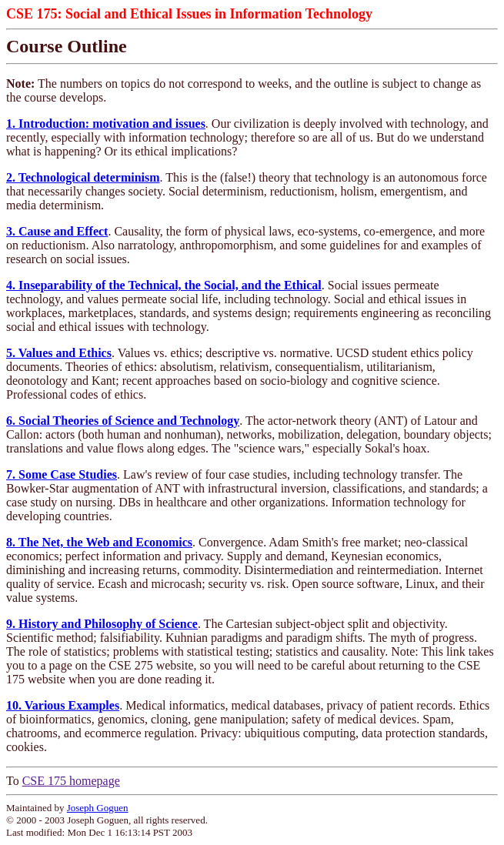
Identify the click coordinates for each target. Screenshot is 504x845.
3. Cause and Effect (57, 231)
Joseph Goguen (98, 808)
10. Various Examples (63, 705)
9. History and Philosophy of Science (102, 624)
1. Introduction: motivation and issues (106, 124)
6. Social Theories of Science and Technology (123, 421)
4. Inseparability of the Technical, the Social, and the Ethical (164, 285)
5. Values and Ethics (59, 353)
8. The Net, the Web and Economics (99, 542)
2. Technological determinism (83, 177)
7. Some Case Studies (62, 474)
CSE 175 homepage (71, 781)
